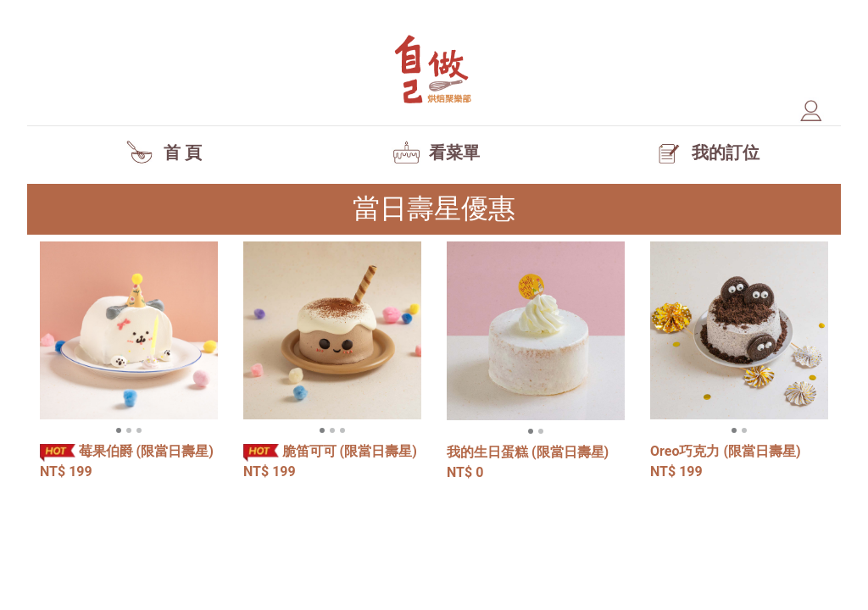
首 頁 (163, 152)
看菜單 (434, 152)
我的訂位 (705, 152)
